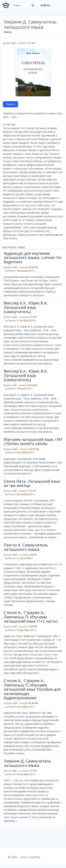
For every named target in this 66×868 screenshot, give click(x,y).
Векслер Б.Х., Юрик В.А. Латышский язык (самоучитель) (26, 307)
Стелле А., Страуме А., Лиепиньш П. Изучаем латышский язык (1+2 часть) (31, 617)
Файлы (45, 5)
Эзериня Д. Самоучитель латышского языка (27, 763)
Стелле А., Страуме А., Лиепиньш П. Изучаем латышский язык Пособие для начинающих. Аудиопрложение (32, 689)
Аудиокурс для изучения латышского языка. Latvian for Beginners (33, 257)
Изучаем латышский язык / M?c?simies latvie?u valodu (33, 441)
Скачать (10, 104)
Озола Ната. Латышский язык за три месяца (32, 483)
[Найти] (33, 5)
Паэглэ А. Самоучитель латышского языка (26, 547)
